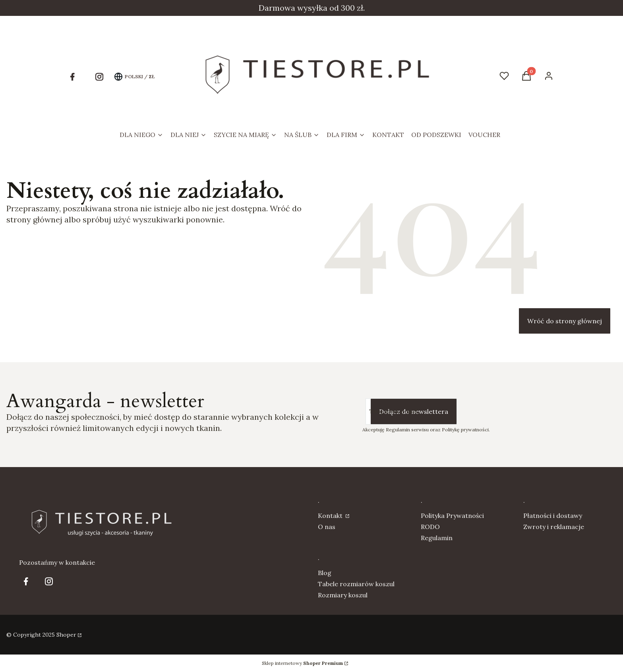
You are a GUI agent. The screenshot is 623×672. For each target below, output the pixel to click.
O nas (327, 527)
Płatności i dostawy (553, 516)
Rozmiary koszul (343, 595)
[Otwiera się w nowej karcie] (72, 77)
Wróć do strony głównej (565, 321)
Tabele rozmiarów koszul (356, 584)
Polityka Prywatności (452, 516)
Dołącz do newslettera (414, 411)
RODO (430, 527)
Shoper (66, 635)
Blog (325, 573)
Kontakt (331, 516)
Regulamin (437, 538)
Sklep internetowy (302, 663)
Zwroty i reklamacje (554, 527)
